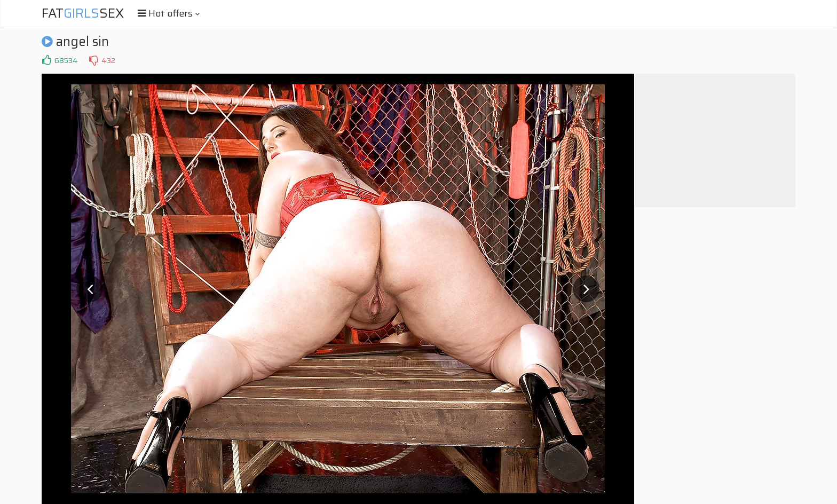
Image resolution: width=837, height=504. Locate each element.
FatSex (83, 13)
